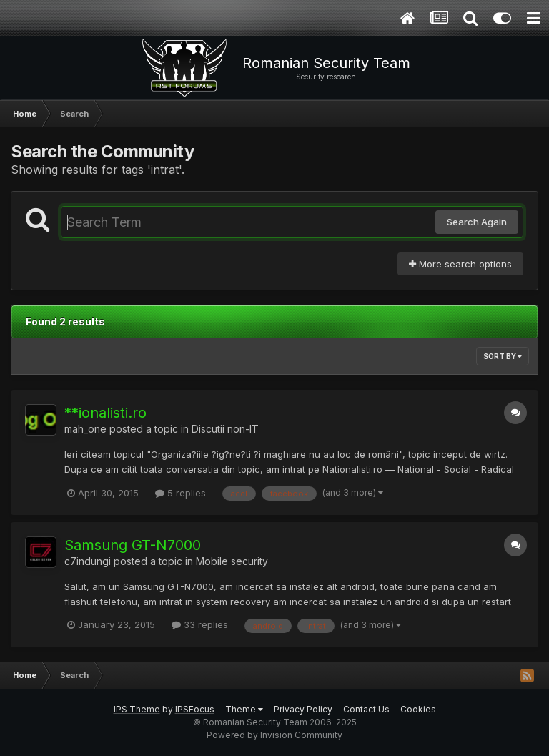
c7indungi (88, 561)
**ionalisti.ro (105, 413)
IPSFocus (195, 709)
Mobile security (232, 561)
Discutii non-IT (225, 429)
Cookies (418, 709)
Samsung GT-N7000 (133, 545)
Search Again (477, 222)
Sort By (503, 356)
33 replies (200, 624)
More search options (460, 264)
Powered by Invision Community (274, 735)
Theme (244, 709)
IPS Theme (137, 709)
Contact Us (366, 709)
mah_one (85, 429)
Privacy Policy (303, 709)
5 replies (180, 493)
